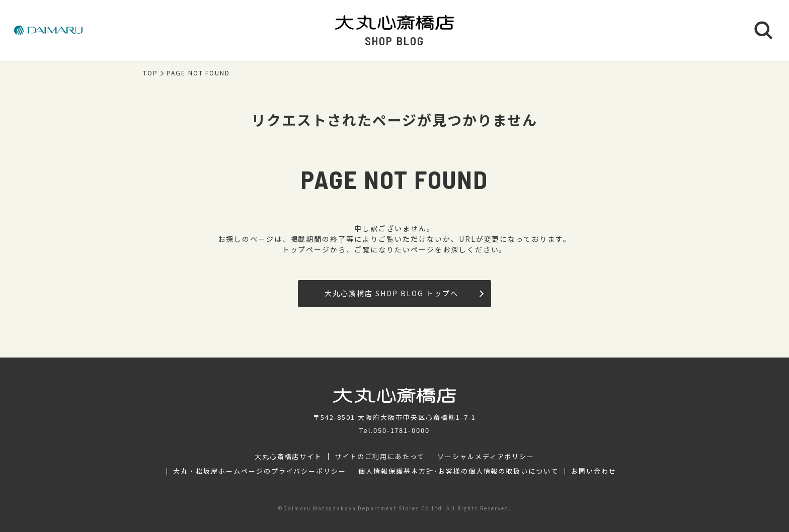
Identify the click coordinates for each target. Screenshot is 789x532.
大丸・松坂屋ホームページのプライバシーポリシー (260, 471)
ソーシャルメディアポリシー (486, 457)
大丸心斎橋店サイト (289, 457)
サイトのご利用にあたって (380, 457)
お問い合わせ (594, 471)
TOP (150, 73)
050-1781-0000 (402, 430)
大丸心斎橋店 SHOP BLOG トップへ (404, 293)
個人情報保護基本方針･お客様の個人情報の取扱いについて (458, 471)
